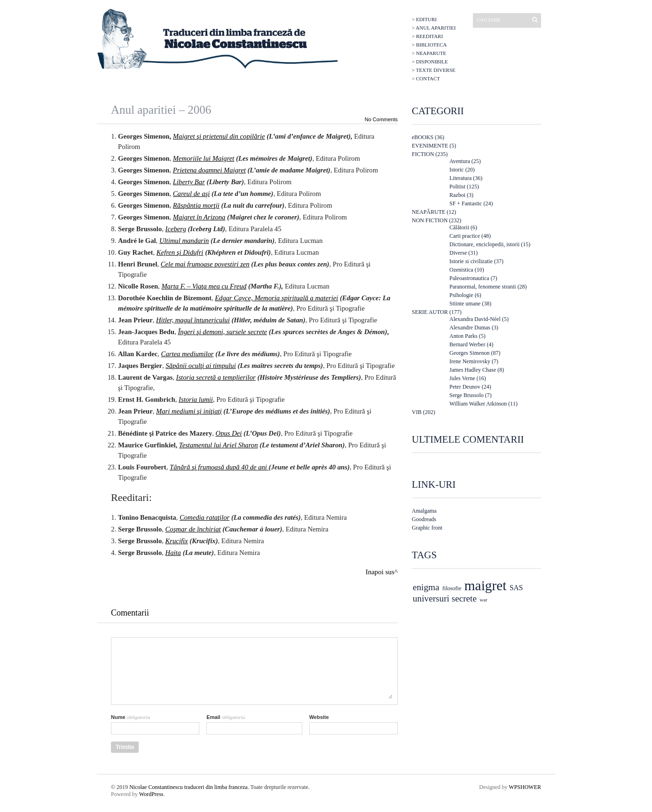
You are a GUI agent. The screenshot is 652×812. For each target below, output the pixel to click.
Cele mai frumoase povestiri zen (205, 264)
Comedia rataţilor (204, 517)
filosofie (452, 588)
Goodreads (424, 519)
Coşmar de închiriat (193, 529)
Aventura (460, 161)
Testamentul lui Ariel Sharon (219, 445)
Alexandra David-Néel (475, 319)
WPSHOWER (525, 787)
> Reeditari (427, 36)
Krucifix (177, 541)
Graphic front (427, 528)
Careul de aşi (191, 194)
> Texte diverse (434, 70)
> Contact (426, 78)
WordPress (151, 794)
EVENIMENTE (430, 146)
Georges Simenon (469, 353)
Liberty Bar (189, 182)
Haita (173, 553)
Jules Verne (462, 378)
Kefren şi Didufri (180, 252)
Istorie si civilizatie (471, 261)
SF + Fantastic (466, 203)
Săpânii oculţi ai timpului (200, 366)
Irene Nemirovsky (470, 361)
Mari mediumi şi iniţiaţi (189, 411)
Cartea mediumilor (188, 354)
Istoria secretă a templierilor (216, 377)
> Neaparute (429, 53)
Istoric (457, 170)
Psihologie (461, 295)
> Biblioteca (429, 45)
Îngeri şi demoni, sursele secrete (222, 332)
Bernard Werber (467, 344)
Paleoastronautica (469, 278)
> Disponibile (430, 62)
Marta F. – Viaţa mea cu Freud (204, 286)
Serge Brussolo (467, 395)
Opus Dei (229, 433)
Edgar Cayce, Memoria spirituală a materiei (276, 298)
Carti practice (465, 236)
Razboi (457, 195)
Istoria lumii (196, 399)
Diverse (458, 253)
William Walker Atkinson (478, 404)
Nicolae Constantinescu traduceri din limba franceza (189, 787)
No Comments (381, 119)
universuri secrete (445, 598)
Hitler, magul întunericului (193, 320)
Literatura (460, 178)
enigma (426, 587)
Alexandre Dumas (470, 328)
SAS (516, 588)
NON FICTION (430, 220)
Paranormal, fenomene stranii (483, 287)
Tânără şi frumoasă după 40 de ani (219, 467)
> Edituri (424, 19)
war (483, 600)
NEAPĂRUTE (428, 212)
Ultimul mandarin (184, 241)
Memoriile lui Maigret (204, 158)
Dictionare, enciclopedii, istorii (484, 244)
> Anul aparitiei (434, 28)
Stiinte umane (465, 304)
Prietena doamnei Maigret (209, 170)
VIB (417, 412)
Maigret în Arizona (199, 217)
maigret (486, 586)
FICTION (423, 154)
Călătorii (459, 227)
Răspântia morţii (196, 205)
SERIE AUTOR (430, 312)
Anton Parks (463, 336)
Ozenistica (461, 270)
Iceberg (176, 229)
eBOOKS (423, 137)
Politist (457, 187)
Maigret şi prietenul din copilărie (219, 136)
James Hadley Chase (473, 370)
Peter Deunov (465, 387)
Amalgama (424, 511)
